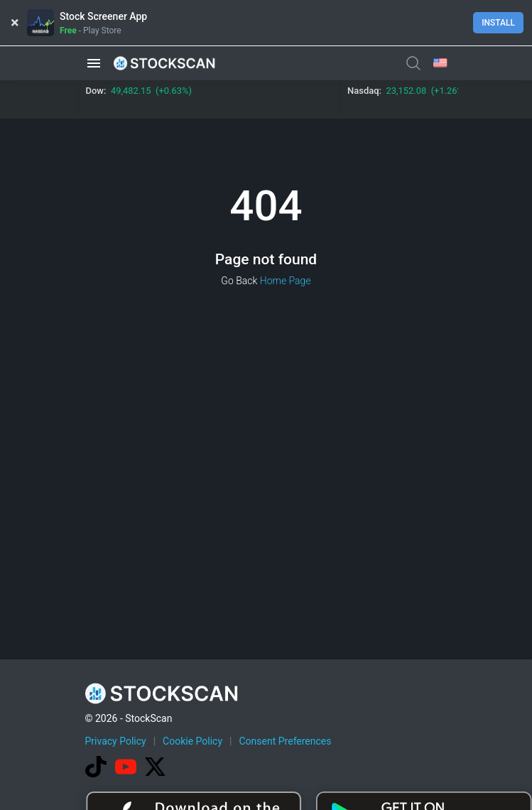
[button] (94, 63)
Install (498, 23)
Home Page (286, 281)
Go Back (239, 281)
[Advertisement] (309, 703)
